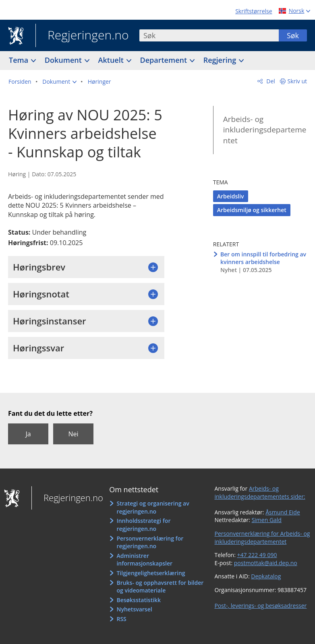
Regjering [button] (221, 60)
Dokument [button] (64, 60)
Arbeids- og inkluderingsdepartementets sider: (260, 492)
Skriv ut (297, 81)
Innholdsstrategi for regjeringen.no (143, 525)
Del (270, 81)
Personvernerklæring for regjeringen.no (150, 542)
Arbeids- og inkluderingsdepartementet (265, 130)
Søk (293, 35)
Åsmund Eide (283, 512)
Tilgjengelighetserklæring (151, 573)
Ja (28, 434)
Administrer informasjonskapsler (144, 560)
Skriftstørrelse (254, 11)
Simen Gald (267, 520)
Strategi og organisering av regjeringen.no (153, 507)
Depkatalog (266, 576)
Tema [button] (20, 60)
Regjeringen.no (82, 36)
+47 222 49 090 (257, 555)
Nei (73, 434)
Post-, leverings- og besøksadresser (261, 606)
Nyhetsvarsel (134, 609)
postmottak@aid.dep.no (266, 563)
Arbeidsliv (231, 196)
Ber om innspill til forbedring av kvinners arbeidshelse (263, 258)
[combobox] (209, 35)
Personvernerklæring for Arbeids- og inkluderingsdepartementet (262, 538)
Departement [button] (165, 60)
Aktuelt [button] (112, 60)
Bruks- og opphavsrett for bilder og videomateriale (160, 587)
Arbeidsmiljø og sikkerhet (252, 210)
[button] (59, 82)
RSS (121, 619)
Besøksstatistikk (139, 600)
